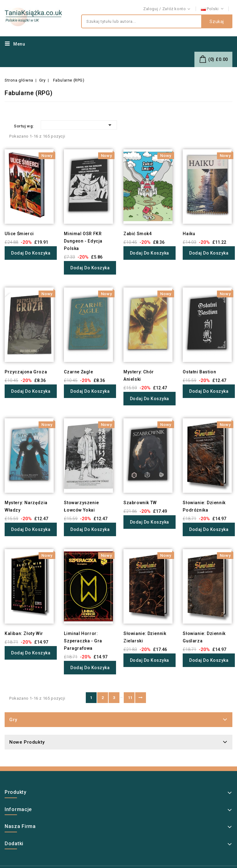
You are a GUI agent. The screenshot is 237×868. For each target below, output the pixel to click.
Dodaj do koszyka (31, 253)
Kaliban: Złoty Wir (24, 633)
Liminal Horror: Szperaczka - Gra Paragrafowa (83, 641)
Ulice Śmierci (19, 234)
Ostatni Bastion (199, 372)
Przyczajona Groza (26, 372)
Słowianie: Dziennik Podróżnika (204, 506)
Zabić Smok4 (138, 234)
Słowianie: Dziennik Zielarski (145, 637)
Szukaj (217, 22)
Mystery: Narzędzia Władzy (26, 506)
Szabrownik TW (140, 503)
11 (130, 698)
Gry (13, 720)
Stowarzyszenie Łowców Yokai (81, 506)
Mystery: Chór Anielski (139, 376)
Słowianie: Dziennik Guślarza (204, 637)
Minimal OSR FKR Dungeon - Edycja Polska (83, 241)
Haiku (189, 234)
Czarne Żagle (78, 372)
